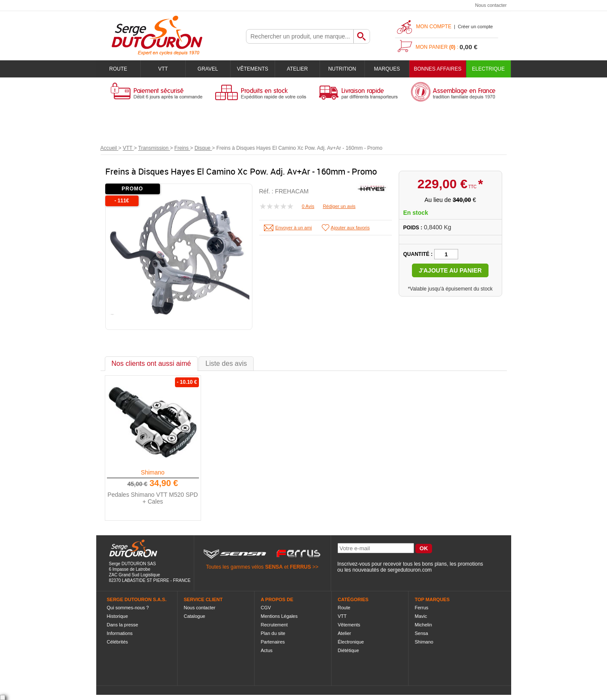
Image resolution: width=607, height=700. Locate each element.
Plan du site (273, 633)
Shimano (152, 472)
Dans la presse (123, 625)
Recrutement (274, 625)
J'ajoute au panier (450, 270)
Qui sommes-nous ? (128, 608)
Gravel (208, 69)
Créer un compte (475, 27)
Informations (120, 633)
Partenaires (273, 642)
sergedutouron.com (410, 570)
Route (118, 69)
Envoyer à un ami (294, 228)
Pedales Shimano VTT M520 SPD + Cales (152, 498)
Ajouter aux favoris (350, 228)
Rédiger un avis (339, 206)
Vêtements (253, 69)
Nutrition (342, 69)
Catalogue (195, 616)
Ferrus (422, 608)
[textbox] (300, 36)
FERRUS (301, 567)
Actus (267, 650)
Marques (387, 69)
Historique (118, 616)
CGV (266, 608)
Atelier (298, 69)
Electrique (488, 69)
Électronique (351, 642)
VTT (163, 69)
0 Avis (308, 206)
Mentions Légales (279, 616)
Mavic (421, 616)
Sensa (422, 633)
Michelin (423, 625)
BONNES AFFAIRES (437, 69)
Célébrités (118, 642)
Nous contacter (491, 5)
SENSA (274, 567)
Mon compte (434, 27)
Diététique (349, 650)
